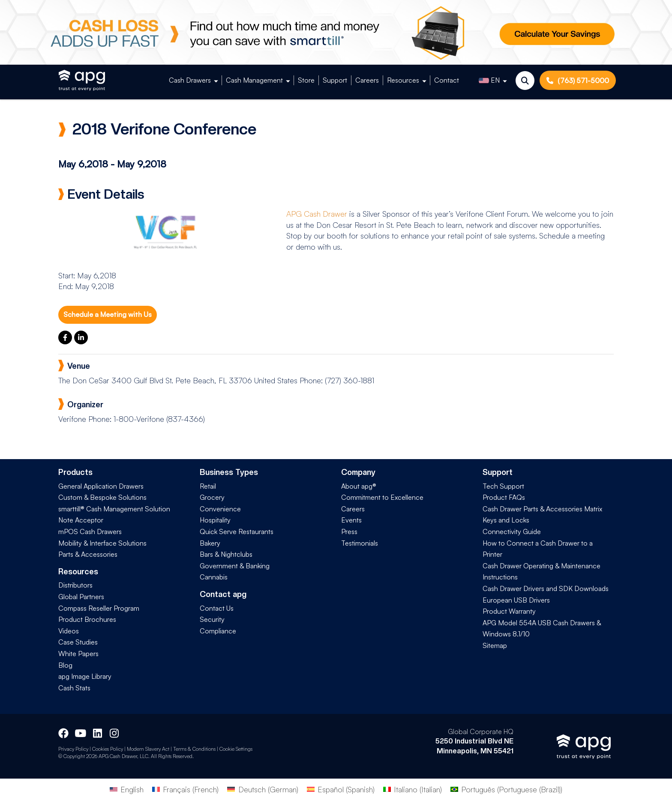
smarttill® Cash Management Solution (114, 509)
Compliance (218, 631)
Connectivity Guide (512, 531)
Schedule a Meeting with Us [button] (108, 314)
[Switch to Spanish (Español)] (341, 789)
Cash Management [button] (254, 80)
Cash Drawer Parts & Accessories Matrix (542, 509)
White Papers (78, 654)
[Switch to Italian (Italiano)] (412, 789)
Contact (447, 80)
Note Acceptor (81, 520)
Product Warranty (509, 611)
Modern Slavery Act (148, 749)
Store (306, 80)
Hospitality (215, 520)
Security (212, 619)
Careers (367, 80)
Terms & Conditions (194, 749)
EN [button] (489, 81)
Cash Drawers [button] (190, 80)
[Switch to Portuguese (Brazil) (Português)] (506, 789)
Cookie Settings (236, 749)
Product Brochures (87, 619)
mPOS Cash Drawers (90, 531)
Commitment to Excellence (382, 497)
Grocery (212, 497)
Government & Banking (235, 566)
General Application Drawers (101, 486)
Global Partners (81, 597)
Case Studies (78, 642)
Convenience (220, 509)
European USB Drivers (516, 600)
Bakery (210, 543)
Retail (208, 486)
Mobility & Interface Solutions (102, 543)
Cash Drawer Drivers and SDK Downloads (546, 588)
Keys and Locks (506, 520)
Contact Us (217, 608)
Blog (65, 665)
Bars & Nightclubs (226, 554)
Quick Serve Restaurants (237, 531)
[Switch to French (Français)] (185, 789)
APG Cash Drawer (317, 214)
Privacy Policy (73, 749)
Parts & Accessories (88, 554)
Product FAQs (504, 497)
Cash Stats (74, 688)
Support (335, 80)
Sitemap (495, 645)
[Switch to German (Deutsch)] (262, 789)
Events (351, 520)
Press (349, 531)
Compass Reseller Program (99, 608)
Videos (69, 631)
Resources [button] (403, 80)
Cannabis (214, 577)
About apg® (359, 486)
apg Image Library (85, 676)
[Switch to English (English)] (127, 789)
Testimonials (360, 543)
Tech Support (503, 486)
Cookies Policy (108, 749)
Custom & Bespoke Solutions (102, 497)
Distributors (75, 585)
